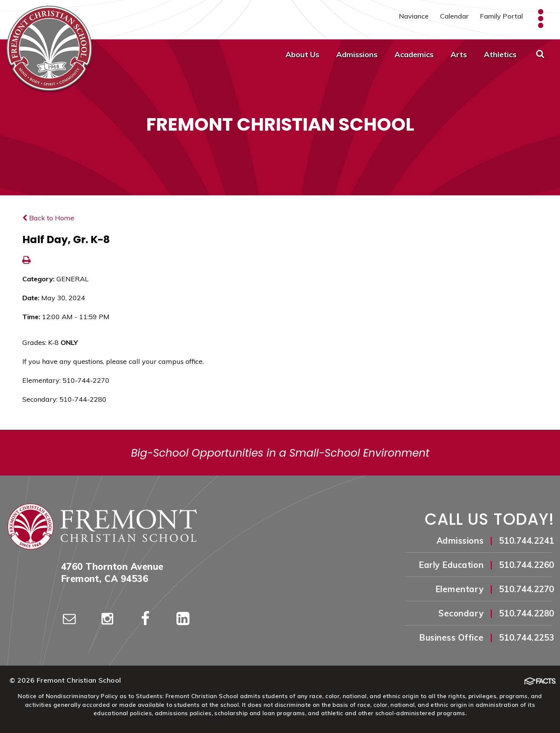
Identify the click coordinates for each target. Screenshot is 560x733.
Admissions (357, 54)
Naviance (414, 16)
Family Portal (502, 16)
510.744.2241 (527, 541)
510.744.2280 (527, 613)
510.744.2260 (527, 565)
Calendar (454, 16)
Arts (459, 54)
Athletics (500, 54)
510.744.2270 (527, 589)
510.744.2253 (527, 638)
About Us (302, 54)
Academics (414, 54)
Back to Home (48, 218)
